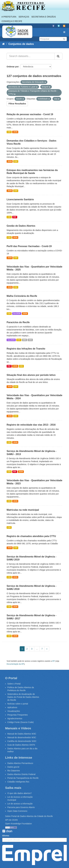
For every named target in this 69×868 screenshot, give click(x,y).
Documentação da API (15, 664)
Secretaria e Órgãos (44, 17)
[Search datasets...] (31, 56)
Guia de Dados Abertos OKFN (21, 745)
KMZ (24, 340)
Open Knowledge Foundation (18, 824)
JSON (15, 132)
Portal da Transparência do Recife (23, 778)
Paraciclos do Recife (18, 322)
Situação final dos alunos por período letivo (31, 375)
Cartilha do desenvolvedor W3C (22, 741)
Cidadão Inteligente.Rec (18, 782)
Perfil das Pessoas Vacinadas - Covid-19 (29, 246)
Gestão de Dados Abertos (21, 226)
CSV (9, 132)
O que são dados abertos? (19, 793)
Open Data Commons (17, 811)
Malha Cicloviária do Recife (22, 296)
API (53, 661)
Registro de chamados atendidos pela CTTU (31, 536)
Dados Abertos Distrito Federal (21, 774)
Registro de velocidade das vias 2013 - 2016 (31, 425)
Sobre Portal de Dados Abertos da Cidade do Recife (29, 816)
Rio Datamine (14, 771)
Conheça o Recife (12, 21)
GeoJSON (17, 314)
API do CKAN (11, 820)
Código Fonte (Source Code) (21, 722)
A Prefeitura (9, 17)
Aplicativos (12, 707)
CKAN (7, 831)
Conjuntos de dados (21, 44)
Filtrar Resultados (17, 104)
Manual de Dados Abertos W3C (22, 734)
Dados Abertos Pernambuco (20, 763)
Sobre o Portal (14, 684)
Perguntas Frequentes (18, 715)
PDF (15, 217)
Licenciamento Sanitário (20, 199)
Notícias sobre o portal (18, 704)
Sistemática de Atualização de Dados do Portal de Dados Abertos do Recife (23, 697)
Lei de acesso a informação (20, 804)
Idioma (6, 836)
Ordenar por (13, 67)
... (37, 649)
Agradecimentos (15, 718)
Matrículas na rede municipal (23, 510)
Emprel (34, 855)
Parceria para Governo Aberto (21, 807)
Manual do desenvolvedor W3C (22, 737)
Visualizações (14, 711)
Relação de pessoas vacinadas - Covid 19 (30, 114)
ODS (30, 340)
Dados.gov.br (13, 767)
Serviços (24, 17)
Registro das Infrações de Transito (26, 349)
